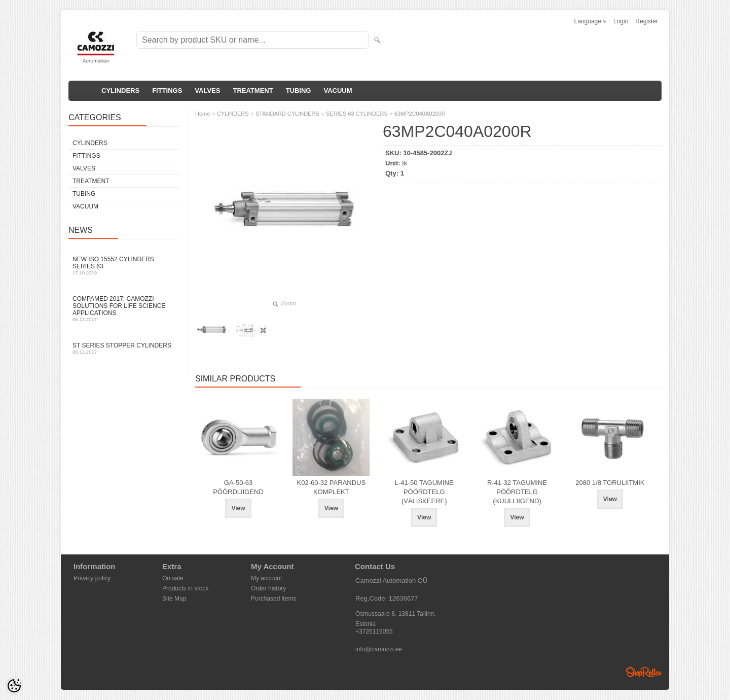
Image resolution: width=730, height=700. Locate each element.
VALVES (207, 91)
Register (647, 21)
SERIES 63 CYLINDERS (358, 114)
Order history (268, 588)
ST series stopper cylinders (124, 348)
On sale (173, 578)
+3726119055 (374, 632)
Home (203, 114)
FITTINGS (167, 91)
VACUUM (338, 91)
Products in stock (185, 588)
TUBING (299, 91)
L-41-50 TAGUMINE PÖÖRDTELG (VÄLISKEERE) (424, 492)
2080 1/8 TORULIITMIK (610, 483)
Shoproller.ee (644, 672)
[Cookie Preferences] (14, 686)
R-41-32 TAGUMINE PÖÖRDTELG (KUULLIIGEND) (517, 492)
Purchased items (273, 599)
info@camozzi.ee (379, 649)
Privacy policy (92, 578)
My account (266, 578)
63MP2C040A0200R (420, 114)
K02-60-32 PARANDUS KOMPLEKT (332, 487)
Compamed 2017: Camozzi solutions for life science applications (124, 309)
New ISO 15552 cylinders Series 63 (124, 266)
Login (621, 21)
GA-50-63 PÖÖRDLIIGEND (238, 487)
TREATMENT (253, 91)
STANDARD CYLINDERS (287, 114)
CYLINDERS (120, 91)
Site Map (174, 599)
